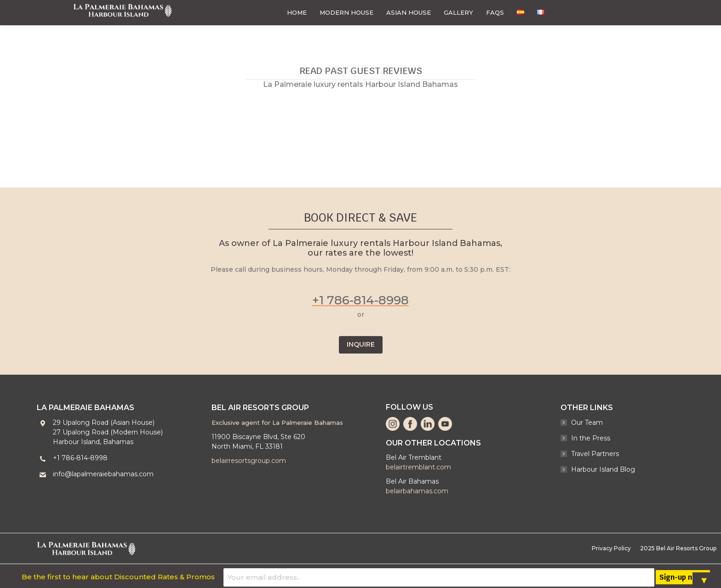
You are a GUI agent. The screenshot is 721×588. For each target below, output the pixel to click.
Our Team (587, 422)
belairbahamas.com (417, 491)
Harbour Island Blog (603, 469)
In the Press (591, 438)
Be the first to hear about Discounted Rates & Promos (278, 576)
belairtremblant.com (418, 467)
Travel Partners (595, 454)
